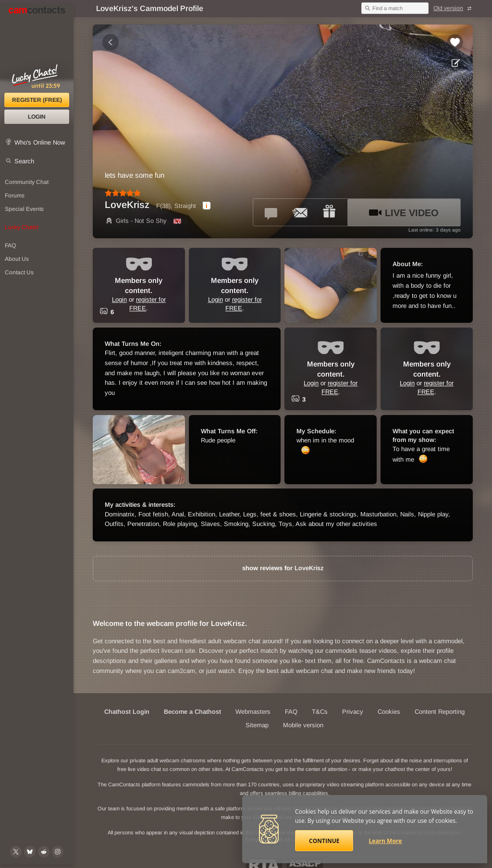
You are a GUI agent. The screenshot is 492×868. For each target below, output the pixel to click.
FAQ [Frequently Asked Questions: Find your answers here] (10, 245)
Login (37, 117)
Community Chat (27, 182)
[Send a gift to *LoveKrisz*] (329, 212)
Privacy (353, 712)
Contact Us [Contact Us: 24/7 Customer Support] (19, 272)
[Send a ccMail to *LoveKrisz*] (300, 212)
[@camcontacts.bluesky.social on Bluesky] (30, 852)
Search (24, 161)
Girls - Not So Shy (136, 221)
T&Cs (320, 712)
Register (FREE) (37, 100)
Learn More (386, 841)
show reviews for (283, 568)
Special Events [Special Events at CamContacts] (24, 209)
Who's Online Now (40, 142)
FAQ (291, 712)
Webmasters (253, 712)
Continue (324, 841)
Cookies (389, 712)
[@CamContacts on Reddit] (44, 852)
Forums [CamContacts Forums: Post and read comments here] (15, 196)
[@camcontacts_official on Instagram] (58, 852)
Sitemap (257, 725)
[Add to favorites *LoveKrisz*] (455, 42)
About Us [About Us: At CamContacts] (17, 259)
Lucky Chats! (22, 227)
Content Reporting (440, 712)
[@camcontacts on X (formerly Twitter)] (16, 852)
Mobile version (303, 725)
